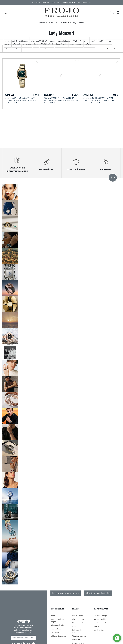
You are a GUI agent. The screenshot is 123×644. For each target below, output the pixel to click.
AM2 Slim (84, 41)
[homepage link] (61, 12)
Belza (109, 41)
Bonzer (8, 44)
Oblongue (27, 44)
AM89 (101, 41)
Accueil (42, 23)
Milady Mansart (76, 44)
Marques (51, 23)
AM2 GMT (89, 44)
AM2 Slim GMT (47, 44)
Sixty (36, 44)
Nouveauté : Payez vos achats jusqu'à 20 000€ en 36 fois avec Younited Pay (62, 2)
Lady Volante (61, 44)
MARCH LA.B (64, 23)
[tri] (113, 49)
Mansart (17, 44)
